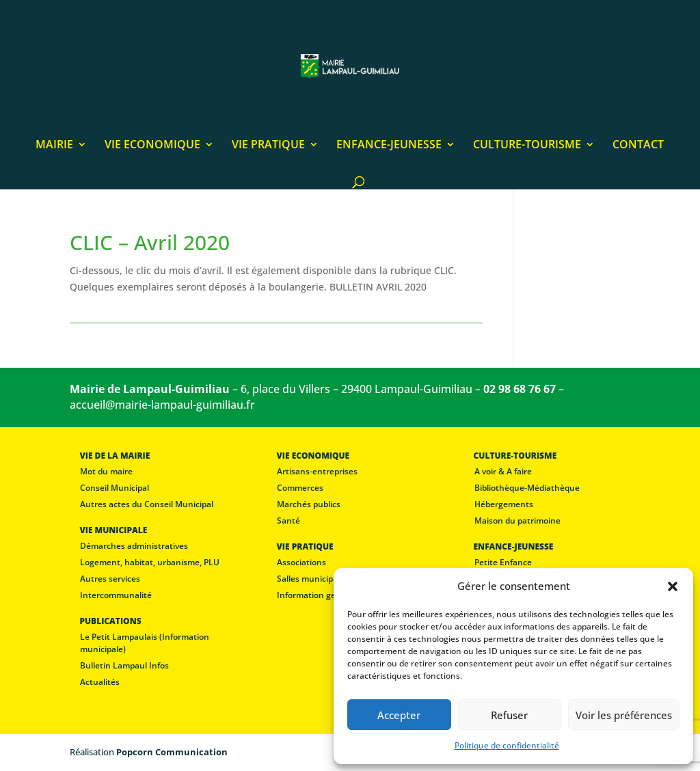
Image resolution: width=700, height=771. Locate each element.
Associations (301, 562)
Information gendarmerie (327, 595)
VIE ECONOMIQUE (152, 146)
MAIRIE (54, 146)
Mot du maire (106, 471)
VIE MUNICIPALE (113, 530)
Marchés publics (309, 504)
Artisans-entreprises (317, 471)
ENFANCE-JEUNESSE (389, 146)
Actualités (100, 682)
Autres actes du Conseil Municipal (147, 504)
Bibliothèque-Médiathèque (527, 488)
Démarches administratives (134, 546)
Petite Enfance (503, 562)
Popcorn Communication (172, 752)
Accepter (399, 715)
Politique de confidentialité (507, 745)
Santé (288, 520)
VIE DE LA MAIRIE (115, 456)
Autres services (110, 579)
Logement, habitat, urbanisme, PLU (150, 562)
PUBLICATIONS (110, 621)
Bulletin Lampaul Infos (124, 665)
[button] (673, 586)
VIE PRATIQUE (268, 146)
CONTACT (638, 146)
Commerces (300, 488)
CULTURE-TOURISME (527, 146)
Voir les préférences (624, 715)
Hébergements (504, 504)
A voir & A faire (503, 471)
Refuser (509, 715)
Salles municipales (313, 579)
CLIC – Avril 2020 (150, 242)
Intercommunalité (116, 595)
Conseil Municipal (115, 488)
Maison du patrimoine (517, 520)
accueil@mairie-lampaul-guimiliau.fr (162, 405)
